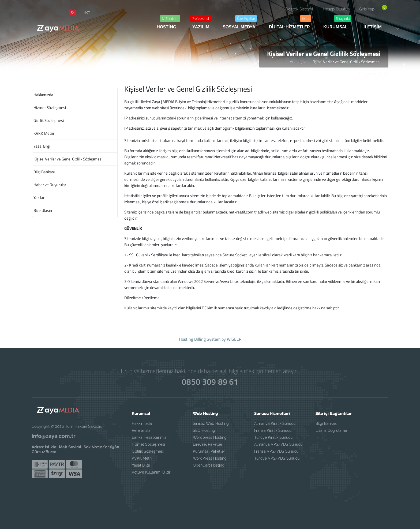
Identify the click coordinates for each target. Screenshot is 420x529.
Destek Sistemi (299, 9)
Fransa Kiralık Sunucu (273, 430)
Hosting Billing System (200, 339)
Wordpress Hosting (210, 437)
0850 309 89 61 (210, 382)
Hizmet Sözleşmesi (148, 444)
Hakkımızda (142, 423)
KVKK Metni (142, 458)
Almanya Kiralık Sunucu (275, 423)
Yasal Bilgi (141, 465)
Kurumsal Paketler (209, 451)
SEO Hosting (204, 430)
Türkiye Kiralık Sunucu (273, 437)
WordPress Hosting (210, 458)
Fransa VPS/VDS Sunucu (276, 451)
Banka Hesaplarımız (149, 437)
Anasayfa (298, 62)
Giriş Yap (367, 9)
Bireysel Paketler (208, 444)
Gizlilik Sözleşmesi (148, 451)
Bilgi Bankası (327, 423)
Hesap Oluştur (336, 9)
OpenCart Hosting (209, 465)
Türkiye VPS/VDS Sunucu (277, 458)
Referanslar (142, 430)
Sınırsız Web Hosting (211, 423)
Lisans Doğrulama (331, 430)
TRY (87, 12)
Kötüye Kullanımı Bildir (151, 472)
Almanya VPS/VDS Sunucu (278, 444)
